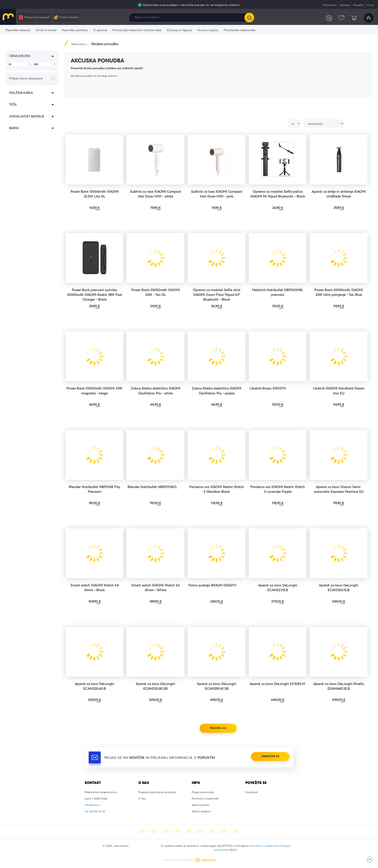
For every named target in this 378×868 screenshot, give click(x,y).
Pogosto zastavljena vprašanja (157, 792)
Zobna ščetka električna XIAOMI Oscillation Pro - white (155, 391)
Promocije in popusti (34, 17)
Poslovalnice (330, 5)
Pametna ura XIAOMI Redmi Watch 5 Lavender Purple (278, 490)
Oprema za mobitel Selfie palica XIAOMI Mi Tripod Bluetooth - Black (278, 194)
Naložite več (218, 728)
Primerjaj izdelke (329, 18)
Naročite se (270, 756)
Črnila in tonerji (66, 17)
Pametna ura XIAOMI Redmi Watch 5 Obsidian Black (217, 490)
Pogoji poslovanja (203, 792)
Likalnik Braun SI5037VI (268, 389)
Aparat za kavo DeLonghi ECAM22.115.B (278, 588)
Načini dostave (201, 812)
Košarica (354, 18)
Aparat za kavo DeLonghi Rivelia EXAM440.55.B (339, 686)
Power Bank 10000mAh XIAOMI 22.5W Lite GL (94, 194)
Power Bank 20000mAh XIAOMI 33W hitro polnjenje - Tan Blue (339, 293)
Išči (249, 18)
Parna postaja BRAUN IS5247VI (212, 586)
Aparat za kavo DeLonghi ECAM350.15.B (339, 588)
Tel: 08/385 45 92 (95, 812)
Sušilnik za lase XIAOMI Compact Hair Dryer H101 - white (156, 194)
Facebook (251, 792)
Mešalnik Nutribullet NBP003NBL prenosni (278, 293)
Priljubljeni (341, 18)
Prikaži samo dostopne (32, 79)
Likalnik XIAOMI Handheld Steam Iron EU (339, 391)
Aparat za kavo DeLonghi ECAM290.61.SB (217, 686)
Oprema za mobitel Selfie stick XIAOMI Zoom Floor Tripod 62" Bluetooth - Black (217, 295)
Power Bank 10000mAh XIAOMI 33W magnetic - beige (94, 391)
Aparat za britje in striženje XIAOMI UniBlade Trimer (339, 194)
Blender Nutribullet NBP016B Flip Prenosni (94, 490)
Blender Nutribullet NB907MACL (152, 487)
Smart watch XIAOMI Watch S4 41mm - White (155, 588)
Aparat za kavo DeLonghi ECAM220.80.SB (155, 686)
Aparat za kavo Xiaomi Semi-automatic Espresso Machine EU (339, 490)
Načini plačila (200, 805)
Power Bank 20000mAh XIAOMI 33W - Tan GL (155, 293)
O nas (371, 5)
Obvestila (358, 5)
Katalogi (345, 5)
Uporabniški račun (369, 18)
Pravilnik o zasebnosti (205, 799)
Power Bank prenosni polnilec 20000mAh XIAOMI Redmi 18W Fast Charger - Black (94, 295)
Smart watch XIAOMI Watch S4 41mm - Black (94, 588)
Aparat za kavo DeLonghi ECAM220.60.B (94, 686)
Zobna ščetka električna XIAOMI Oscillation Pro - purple (217, 391)
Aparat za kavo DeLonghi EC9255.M (277, 684)
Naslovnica (78, 44)
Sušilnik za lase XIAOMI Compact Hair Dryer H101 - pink (217, 194)
